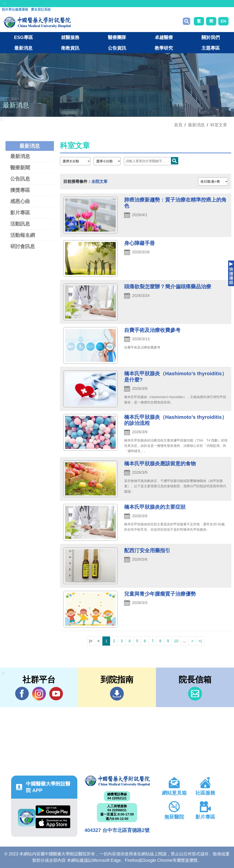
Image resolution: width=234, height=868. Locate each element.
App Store (53, 823)
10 (176, 641)
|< (91, 641)
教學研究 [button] (164, 48)
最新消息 (20, 156)
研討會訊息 (23, 246)
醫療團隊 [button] (117, 37)
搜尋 (186, 21)
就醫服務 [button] (70, 37)
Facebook (22, 694)
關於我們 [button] (211, 37)
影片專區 (20, 213)
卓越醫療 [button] (164, 37)
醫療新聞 (20, 168)
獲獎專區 (20, 190)
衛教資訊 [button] (70, 48)
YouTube (56, 694)
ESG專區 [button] (23, 37)
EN (223, 21)
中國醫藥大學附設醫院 (117, 781)
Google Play (53, 811)
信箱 (195, 694)
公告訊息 (20, 179)
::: (5, 3)
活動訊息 (20, 224)
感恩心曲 (20, 201)
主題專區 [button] (211, 48)
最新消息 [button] (23, 48)
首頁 (178, 125)
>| (200, 641)
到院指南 (117, 694)
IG (39, 694)
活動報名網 (23, 235)
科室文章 (219, 125)
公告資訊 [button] (117, 48)
